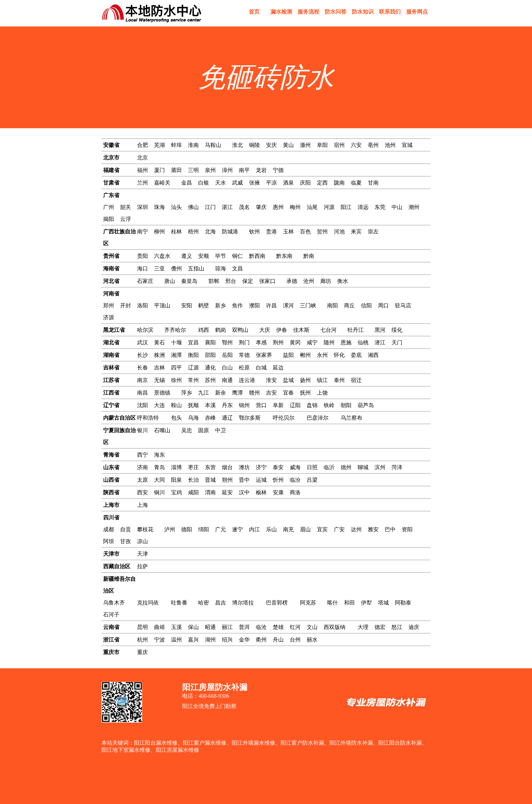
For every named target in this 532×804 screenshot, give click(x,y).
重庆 (142, 652)
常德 (244, 355)
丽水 (312, 640)
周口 (383, 305)
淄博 (176, 467)
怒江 (397, 627)
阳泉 (176, 480)
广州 (109, 207)
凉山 (142, 541)
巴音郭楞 (277, 603)
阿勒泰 (403, 603)
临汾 (295, 480)
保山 (193, 627)
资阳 (407, 529)
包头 (176, 418)
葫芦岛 (366, 405)
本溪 (210, 405)
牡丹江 (356, 330)
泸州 (170, 529)
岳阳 (227, 355)
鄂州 (227, 342)
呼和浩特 (148, 418)
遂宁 (237, 529)
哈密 (204, 603)
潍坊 (244, 467)
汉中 (244, 492)
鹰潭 (237, 393)
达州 (356, 529)
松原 (244, 368)
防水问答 (336, 12)
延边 (278, 368)
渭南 (210, 492)
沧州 (309, 281)
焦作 (237, 305)
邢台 (231, 281)
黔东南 (284, 256)
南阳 (332, 305)
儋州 (176, 269)
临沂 (329, 467)
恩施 (346, 342)
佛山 (193, 207)
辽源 (193, 368)
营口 (261, 405)
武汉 (142, 342)
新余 (221, 393)
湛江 (227, 207)
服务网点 (417, 12)
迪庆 (414, 627)
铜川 (159, 492)
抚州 (305, 393)
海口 (142, 269)
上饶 (322, 393)
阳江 (346, 207)
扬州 (305, 380)
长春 (142, 368)
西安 (142, 492)
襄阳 (210, 342)
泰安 (278, 467)
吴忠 (187, 430)
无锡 (159, 380)
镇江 (322, 380)
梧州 (193, 232)
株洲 (159, 355)
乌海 (193, 418)
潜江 (380, 342)
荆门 (244, 342)
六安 (356, 145)
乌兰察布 (351, 418)
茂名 (244, 207)
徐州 (176, 380)
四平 (176, 368)
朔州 (227, 480)
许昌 (271, 305)
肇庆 (261, 207)
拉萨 (142, 566)
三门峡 (308, 305)
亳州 (373, 145)
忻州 (278, 480)
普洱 (244, 627)
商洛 (295, 492)
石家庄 (145, 281)
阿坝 (109, 541)
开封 (126, 305)
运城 (261, 480)
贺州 (322, 232)
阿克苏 (308, 603)
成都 (109, 529)
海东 (159, 455)
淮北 (237, 145)
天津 (142, 554)
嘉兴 (193, 640)
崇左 (373, 232)
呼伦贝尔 (284, 418)
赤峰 (210, 418)
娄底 (356, 355)
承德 (292, 281)
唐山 (170, 281)
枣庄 (193, 467)
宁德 (278, 170)
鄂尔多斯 (250, 418)
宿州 (339, 145)
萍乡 (187, 393)
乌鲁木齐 (114, 603)
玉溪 (176, 627)
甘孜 (126, 541)
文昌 (237, 269)
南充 (288, 529)
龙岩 (261, 170)
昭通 (210, 627)
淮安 (271, 380)
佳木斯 (301, 330)
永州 (322, 355)
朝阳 (346, 405)
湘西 (373, 355)
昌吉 (221, 603)
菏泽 (397, 467)
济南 (142, 467)
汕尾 (312, 207)
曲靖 (159, 627)
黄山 (288, 145)
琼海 (221, 269)
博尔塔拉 (243, 603)
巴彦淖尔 (318, 418)
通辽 (227, 418)
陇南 (339, 183)
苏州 (210, 380)
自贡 (126, 529)
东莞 (380, 207)
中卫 (221, 430)
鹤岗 (221, 330)
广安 (339, 529)
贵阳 (142, 256)
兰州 (142, 183)
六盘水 (162, 256)
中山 (397, 207)
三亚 (159, 269)
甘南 (373, 183)
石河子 (111, 615)
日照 (312, 467)
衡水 (343, 281)
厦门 (159, 170)
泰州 (339, 380)
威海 (295, 467)
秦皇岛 (189, 281)
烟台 (227, 467)
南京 (142, 380)
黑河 (380, 330)
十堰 (176, 342)
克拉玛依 (148, 603)
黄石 (159, 342)
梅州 (295, 207)
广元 (221, 529)
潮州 (414, 207)
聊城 (363, 467)
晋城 (210, 480)
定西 (322, 183)
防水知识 (363, 12)
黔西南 (257, 256)
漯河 (288, 305)
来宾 (356, 232)
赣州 (254, 393)
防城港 (230, 232)
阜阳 (322, 145)
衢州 (261, 640)
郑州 (109, 305)
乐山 (271, 529)
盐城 (288, 380)
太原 (142, 480)
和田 (349, 603)
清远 (363, 207)
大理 (363, 627)
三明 (193, 170)
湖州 (210, 640)
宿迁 (356, 380)
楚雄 (278, 627)
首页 (254, 12)
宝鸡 (176, 492)
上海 (142, 505)
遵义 (187, 256)
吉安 (271, 393)
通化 (210, 368)
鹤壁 (204, 305)
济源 (109, 317)
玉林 (288, 232)
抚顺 (193, 405)
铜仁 (237, 256)
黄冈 (295, 342)
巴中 (390, 529)
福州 (142, 170)
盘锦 (312, 405)
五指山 (196, 269)
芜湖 (159, 145)
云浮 (126, 219)
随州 (329, 342)
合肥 (142, 145)
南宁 (142, 232)
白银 (204, 183)
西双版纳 (335, 627)
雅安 (373, 529)
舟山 (278, 640)
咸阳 (193, 492)
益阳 (288, 355)
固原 (204, 430)
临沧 (261, 627)
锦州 (244, 405)
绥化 (397, 330)
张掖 (254, 183)
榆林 (261, 492)
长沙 (142, 355)
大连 (159, 405)
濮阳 (254, 305)
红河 (295, 627)
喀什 (332, 603)
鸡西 (204, 330)
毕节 (221, 256)
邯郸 (214, 281)
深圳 (142, 207)
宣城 (407, 145)
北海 (210, 232)
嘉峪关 (162, 183)
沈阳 (142, 405)
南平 (244, 170)
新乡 (221, 305)
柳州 (159, 232)
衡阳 (193, 355)
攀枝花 (145, 529)
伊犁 (366, 603)
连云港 (247, 380)
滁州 (305, 145)
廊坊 (326, 281)
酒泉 (288, 183)
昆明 (142, 627)
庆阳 (305, 183)
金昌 (187, 183)
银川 (142, 430)
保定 (248, 281)
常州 (193, 380)
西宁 (142, 455)
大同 (159, 480)
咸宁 (312, 342)
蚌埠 (176, 145)
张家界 (264, 355)
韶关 (126, 207)
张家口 (267, 281)
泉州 (210, 170)
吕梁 (312, 480)
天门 (397, 342)
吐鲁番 (179, 603)
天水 (221, 183)
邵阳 (210, 355)
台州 (295, 640)
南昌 (142, 393)
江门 (210, 207)
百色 (305, 232)
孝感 (261, 342)
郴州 (305, 355)
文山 (312, 627)
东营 (210, 467)
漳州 (227, 170)
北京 (142, 158)
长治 (193, 480)
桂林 (176, 232)
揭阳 (109, 219)
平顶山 (162, 305)
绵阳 (204, 529)
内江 (254, 529)
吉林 (159, 368)
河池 (339, 232)
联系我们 (390, 12)
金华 (244, 640)
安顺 (204, 256)
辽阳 (295, 405)
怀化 (339, 355)
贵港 (271, 232)
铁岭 (329, 405)
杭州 (142, 640)
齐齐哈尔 (175, 330)
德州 (346, 467)
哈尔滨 (145, 330)
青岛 (159, 467)
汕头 (176, 207)
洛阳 (142, 305)
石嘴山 (162, 430)
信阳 (366, 305)
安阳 (187, 305)
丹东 (227, 405)
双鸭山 (240, 330)
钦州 (254, 232)
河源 (329, 207)
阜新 (278, 405)
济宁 (261, 467)
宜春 (288, 393)
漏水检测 (281, 12)
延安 (227, 492)
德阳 (187, 529)
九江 (204, 393)
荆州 (278, 342)
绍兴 (227, 640)
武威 (237, 183)
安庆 (271, 145)
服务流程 (308, 12)
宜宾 (322, 529)
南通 (227, 380)
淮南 (193, 145)
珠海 (159, 207)
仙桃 (363, 342)
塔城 (383, 603)
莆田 (176, 170)
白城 (261, 368)
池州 (390, 145)
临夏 (356, 183)
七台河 (328, 330)
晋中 (244, 480)
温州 (176, 640)
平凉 (271, 183)
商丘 (349, 305)
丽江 (227, 627)
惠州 (278, 207)
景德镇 (162, 393)
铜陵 (254, 145)
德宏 (380, 627)
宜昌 (193, 342)
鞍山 (176, 405)
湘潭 (176, 355)
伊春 (282, 330)
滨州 (380, 467)
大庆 (265, 330)
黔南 (309, 256)
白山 (227, 368)
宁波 (159, 640)
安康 (278, 492)
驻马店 (403, 305)
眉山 (305, 529)
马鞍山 (213, 145)
